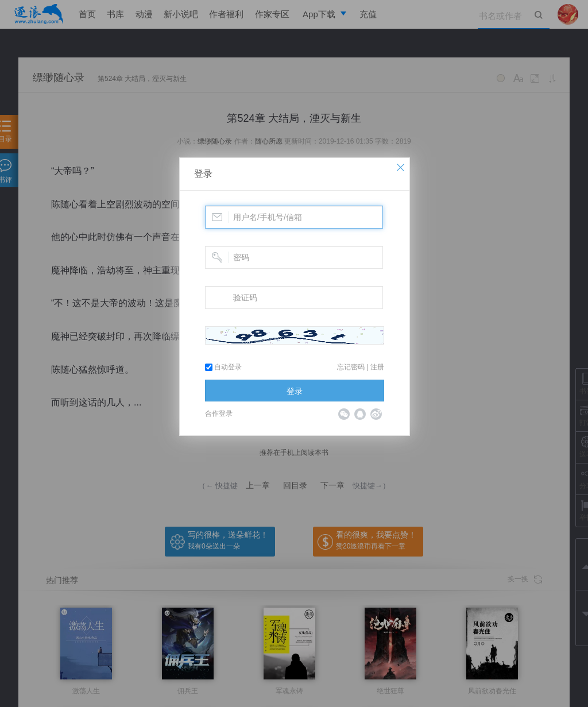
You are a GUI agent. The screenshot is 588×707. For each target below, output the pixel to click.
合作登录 (219, 414)
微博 (376, 414)
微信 (344, 414)
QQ (360, 414)
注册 (377, 367)
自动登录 (223, 367)
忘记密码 (351, 367)
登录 (203, 174)
